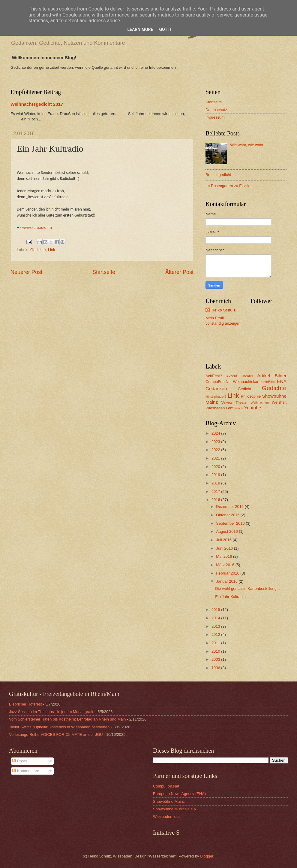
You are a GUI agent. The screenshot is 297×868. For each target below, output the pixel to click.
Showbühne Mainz (169, 801)
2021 (216, 458)
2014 (216, 618)
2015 (216, 610)
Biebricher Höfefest (25, 704)
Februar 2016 (228, 573)
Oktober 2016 (228, 515)
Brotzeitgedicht (218, 175)
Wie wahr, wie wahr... (248, 145)
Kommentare (26, 771)
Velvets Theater (235, 402)
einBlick (269, 382)
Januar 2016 (227, 581)
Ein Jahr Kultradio (230, 597)
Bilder (281, 376)
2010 (216, 651)
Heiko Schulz (223, 310)
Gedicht (244, 389)
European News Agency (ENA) (179, 794)
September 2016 (231, 523)
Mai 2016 (225, 556)
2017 (216, 492)
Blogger (207, 856)
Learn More (140, 29)
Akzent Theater (240, 376)
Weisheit (279, 402)
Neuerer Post (26, 272)
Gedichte (38, 250)
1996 (216, 668)
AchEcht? (214, 376)
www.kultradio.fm (37, 228)
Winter (239, 408)
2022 (216, 450)
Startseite (104, 272)
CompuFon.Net (166, 786)
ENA (282, 381)
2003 (216, 659)
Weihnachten (260, 403)
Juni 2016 (225, 548)
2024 (216, 433)
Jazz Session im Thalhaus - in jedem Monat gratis (52, 712)
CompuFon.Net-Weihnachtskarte (234, 382)
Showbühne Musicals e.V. (175, 809)
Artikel (264, 376)
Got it (165, 29)
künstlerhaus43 (216, 397)
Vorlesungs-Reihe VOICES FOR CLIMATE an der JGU (56, 734)
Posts (19, 761)
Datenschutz (216, 110)
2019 (216, 475)
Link (52, 250)
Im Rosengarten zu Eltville (228, 186)
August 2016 (227, 531)
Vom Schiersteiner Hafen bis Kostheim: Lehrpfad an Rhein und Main (67, 719)
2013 (216, 626)
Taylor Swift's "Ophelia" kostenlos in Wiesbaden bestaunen (59, 727)
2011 (216, 643)
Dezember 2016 (230, 507)
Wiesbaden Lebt (219, 408)
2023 (216, 442)
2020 (216, 467)
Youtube (253, 408)
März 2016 (226, 565)
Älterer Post (179, 272)
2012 (216, 634)
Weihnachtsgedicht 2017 (37, 104)
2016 (216, 500)
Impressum (215, 117)
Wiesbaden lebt (166, 816)
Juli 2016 (224, 540)
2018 (216, 483)
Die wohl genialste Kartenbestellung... (247, 589)
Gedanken (216, 388)
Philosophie (251, 396)
